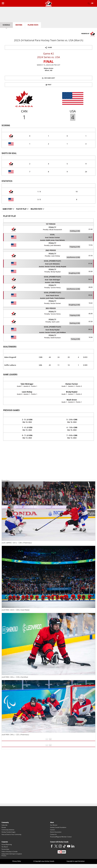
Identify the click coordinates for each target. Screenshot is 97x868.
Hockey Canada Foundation (58, 827)
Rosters (19, 25)
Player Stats (33, 25)
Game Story (8, 209)
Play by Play (21, 209)
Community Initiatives (8, 830)
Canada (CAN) (27, 379)
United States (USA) (72, 379)
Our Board (5, 847)
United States (72, 415)
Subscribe (4, 825)
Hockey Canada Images (9, 832)
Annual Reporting (7, 844)
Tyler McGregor (27, 384)
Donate (4, 827)
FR (92, 3)
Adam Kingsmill (10, 357)
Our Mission (54, 825)
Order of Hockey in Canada (10, 852)
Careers (53, 830)
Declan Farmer (72, 384)
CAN (41, 357)
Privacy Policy (17, 861)
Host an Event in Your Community (11, 834)
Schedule (6, 25)
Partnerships (5, 849)
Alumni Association (56, 832)
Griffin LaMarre (10, 365)
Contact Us (53, 834)
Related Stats (36, 209)
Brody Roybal (72, 392)
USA (40, 365)
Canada (27, 415)
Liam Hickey (27, 392)
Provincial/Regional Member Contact (61, 837)
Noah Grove (72, 400)
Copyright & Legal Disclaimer (76, 861)
